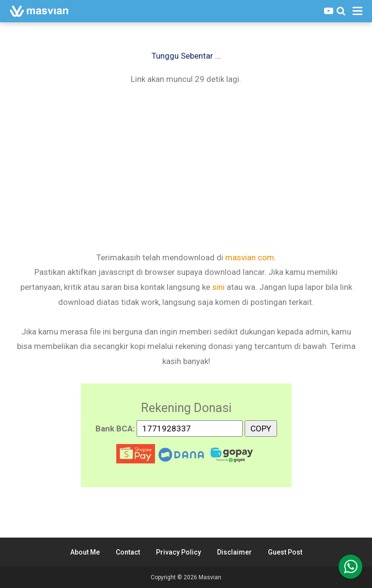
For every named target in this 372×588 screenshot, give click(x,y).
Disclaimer (234, 552)
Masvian (210, 577)
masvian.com (250, 257)
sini (218, 287)
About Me (85, 552)
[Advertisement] (186, 167)
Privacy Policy (178, 552)
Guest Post (285, 552)
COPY (261, 427)
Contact (128, 552)
